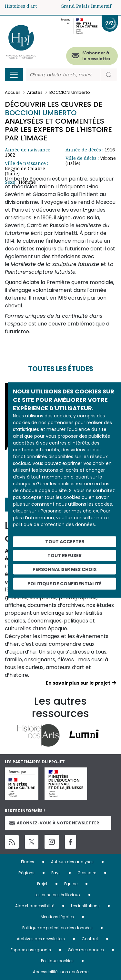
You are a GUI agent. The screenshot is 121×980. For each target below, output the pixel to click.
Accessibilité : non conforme (61, 972)
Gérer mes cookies (86, 950)
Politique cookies (57, 961)
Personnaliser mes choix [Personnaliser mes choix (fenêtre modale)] (65, 569)
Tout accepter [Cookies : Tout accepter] (65, 542)
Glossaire (87, 873)
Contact (90, 939)
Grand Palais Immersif (86, 6)
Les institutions (85, 906)
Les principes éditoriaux (57, 895)
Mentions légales (57, 917)
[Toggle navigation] (14, 75)
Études (28, 862)
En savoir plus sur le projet (78, 683)
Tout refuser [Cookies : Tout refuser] (65, 555)
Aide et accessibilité (35, 906)
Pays (56, 873)
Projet (42, 884)
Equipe (71, 884)
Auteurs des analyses (72, 862)
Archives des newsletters (41, 939)
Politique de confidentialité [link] (65, 584)
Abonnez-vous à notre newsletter (54, 823)
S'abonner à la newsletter (96, 56)
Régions (26, 873)
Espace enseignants (31, 950)
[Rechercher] (63, 75)
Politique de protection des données (57, 928)
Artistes (35, 92)
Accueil (13, 92)
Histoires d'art (21, 6)
